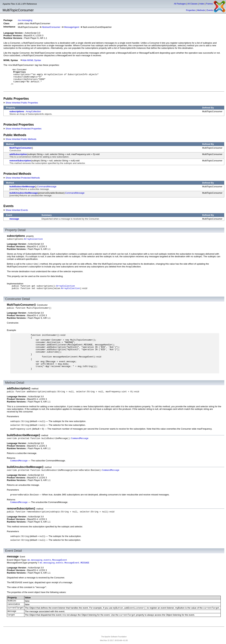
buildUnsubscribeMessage (24, 193)
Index (202, 4)
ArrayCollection (33, 111)
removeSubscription (20, 161)
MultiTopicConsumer (20, 148)
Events (210, 10)
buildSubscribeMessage (22, 187)
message (14, 219)
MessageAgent (72, 27)
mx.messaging (25, 20)
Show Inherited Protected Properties (22, 129)
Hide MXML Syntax (31, 60)
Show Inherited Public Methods (20, 139)
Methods (201, 10)
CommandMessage (47, 187)
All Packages (180, 4)
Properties (191, 10)
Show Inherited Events (16, 210)
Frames (209, 4)
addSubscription (18, 154)
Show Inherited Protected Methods (22, 178)
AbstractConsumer (51, 27)
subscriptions (17, 111)
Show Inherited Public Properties (21, 103)
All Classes (192, 4)
